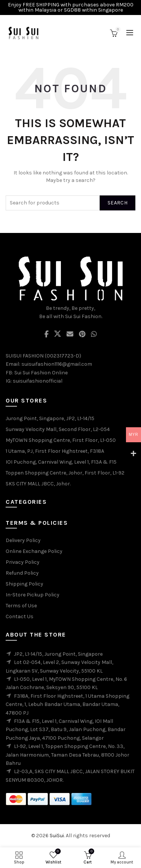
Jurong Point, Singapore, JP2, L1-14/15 (50, 418)
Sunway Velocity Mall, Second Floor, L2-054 (58, 429)
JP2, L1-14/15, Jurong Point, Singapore (58, 654)
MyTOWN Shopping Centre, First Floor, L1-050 (61, 440)
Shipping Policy (24, 584)
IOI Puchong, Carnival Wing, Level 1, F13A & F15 (61, 462)
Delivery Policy (23, 540)
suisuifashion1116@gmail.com (57, 364)
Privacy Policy (23, 562)
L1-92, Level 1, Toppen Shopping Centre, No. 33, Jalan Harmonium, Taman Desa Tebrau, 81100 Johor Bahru (67, 755)
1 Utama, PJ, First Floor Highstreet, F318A (55, 451)
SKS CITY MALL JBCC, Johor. (38, 484)
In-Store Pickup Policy (33, 595)
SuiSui (57, 836)
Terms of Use (21, 606)
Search (117, 203)
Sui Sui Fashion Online (41, 373)
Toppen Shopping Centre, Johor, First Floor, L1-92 (65, 473)
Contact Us (20, 616)
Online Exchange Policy (34, 551)
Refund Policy (22, 573)
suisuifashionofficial (38, 381)
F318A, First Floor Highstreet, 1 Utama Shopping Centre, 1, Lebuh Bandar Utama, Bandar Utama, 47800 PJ (67, 704)
